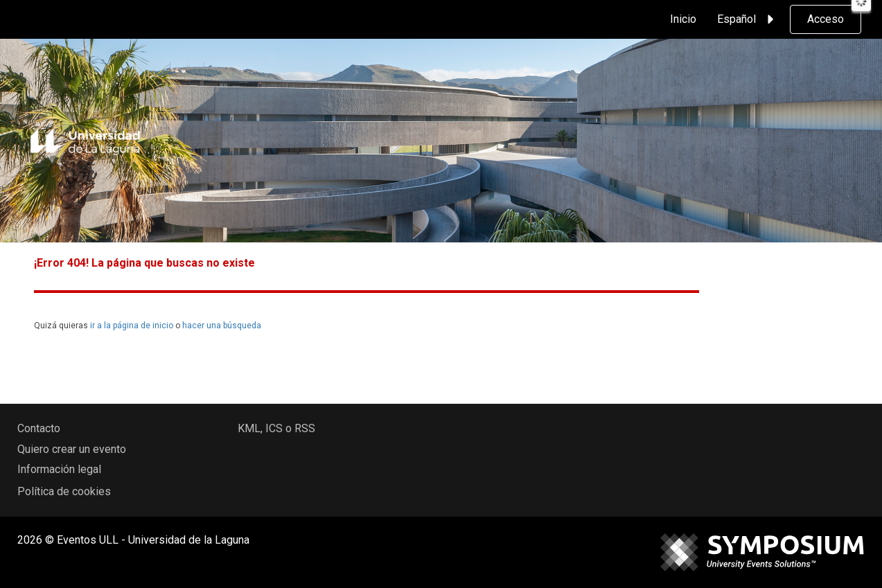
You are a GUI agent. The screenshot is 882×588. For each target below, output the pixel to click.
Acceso (826, 19)
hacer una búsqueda (222, 326)
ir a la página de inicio (132, 326)
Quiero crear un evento (72, 449)
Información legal (59, 469)
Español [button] (748, 19)
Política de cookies (64, 491)
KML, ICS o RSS (276, 428)
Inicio (683, 19)
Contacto (39, 428)
